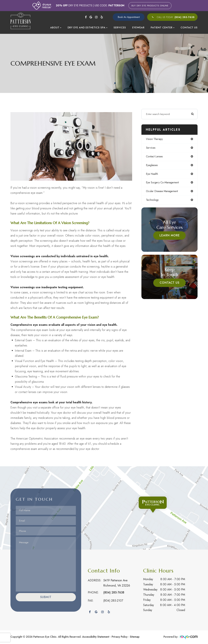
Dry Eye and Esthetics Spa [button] (88, 27)
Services (120, 27)
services (151, 148)
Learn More (170, 235)
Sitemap (135, 637)
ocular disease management (162, 191)
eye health (152, 174)
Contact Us (189, 27)
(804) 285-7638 (185, 17)
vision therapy (154, 139)
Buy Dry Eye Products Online (150, 6)
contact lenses (154, 156)
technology (152, 200)
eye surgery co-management (162, 183)
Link (104, 508)
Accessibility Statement (96, 637)
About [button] (56, 27)
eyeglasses (152, 165)
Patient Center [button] (163, 27)
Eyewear (138, 27)
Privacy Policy (120, 637)
